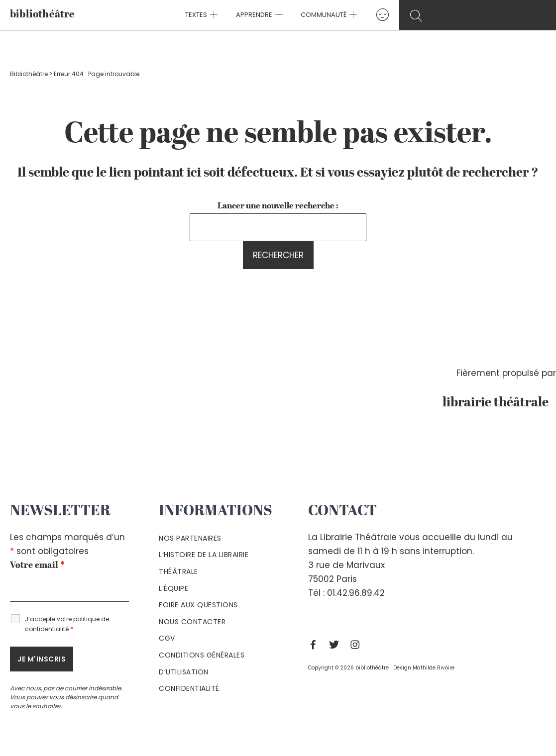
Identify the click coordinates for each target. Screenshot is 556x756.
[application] (218, 15)
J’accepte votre (67, 624)
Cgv (167, 638)
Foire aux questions (198, 605)
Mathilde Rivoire (434, 668)
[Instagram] (357, 645)
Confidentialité (189, 688)
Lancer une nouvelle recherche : (278, 206)
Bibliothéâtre (29, 74)
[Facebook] (316, 645)
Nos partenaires (190, 538)
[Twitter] (336, 645)
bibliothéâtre (43, 15)
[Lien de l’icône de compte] (376, 15)
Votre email (37, 566)
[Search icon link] (480, 16)
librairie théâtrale (499, 403)
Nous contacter (192, 622)
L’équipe (173, 588)
